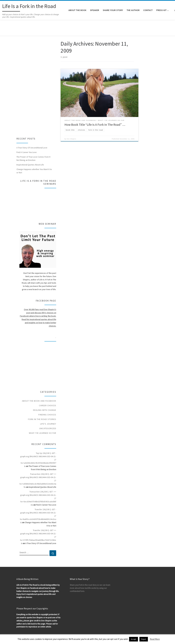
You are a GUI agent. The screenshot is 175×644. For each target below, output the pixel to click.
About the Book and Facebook (39, 386)
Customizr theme (38, 632)
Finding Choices (47, 400)
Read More (155, 639)
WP (13, 632)
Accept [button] (134, 639)
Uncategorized (48, 413)
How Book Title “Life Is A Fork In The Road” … (95, 110)
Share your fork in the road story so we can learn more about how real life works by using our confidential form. (90, 573)
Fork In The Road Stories (42, 404)
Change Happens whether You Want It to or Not (34, 156)
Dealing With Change (45, 395)
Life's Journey (48, 409)
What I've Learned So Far (43, 418)
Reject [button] (144, 639)
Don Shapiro (71, 124)
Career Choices (48, 390)
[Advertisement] (35, 70)
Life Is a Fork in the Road (22, 627)
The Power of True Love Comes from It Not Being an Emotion (33, 143)
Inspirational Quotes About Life (30, 150)
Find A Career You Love (27, 137)
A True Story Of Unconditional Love (32, 133)
